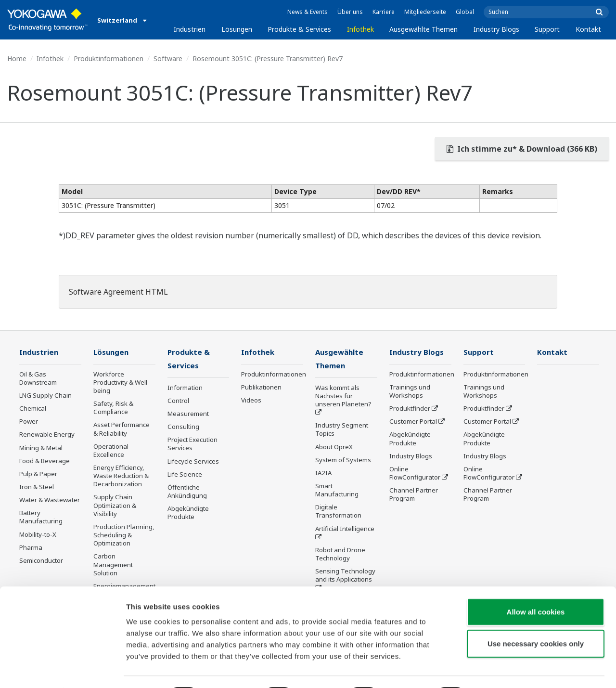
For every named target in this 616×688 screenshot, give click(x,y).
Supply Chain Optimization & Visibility (115, 506)
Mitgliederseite (425, 12)
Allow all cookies (536, 586)
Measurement (188, 415)
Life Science (185, 475)
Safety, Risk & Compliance (113, 408)
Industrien (190, 29)
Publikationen (261, 388)
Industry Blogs (496, 29)
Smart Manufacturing (337, 491)
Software (168, 58)
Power (29, 422)
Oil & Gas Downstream (38, 379)
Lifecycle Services (193, 462)
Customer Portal (413, 422)
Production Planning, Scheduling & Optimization (124, 535)
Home (17, 58)
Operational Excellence (111, 451)
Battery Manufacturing (41, 517)
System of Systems (343, 461)
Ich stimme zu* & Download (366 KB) (522, 149)
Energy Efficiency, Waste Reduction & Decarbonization (121, 476)
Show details (505, 669)
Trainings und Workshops (410, 392)
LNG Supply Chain (45, 396)
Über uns (350, 12)
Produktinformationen (109, 58)
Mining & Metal (41, 448)
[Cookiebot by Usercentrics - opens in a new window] (62, 669)
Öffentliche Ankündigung (187, 492)
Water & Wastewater (50, 500)
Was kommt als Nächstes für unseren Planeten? (343, 397)
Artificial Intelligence (345, 530)
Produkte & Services (299, 29)
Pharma (31, 548)
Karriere (384, 12)
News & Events (308, 12)
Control (178, 402)
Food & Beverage (45, 461)
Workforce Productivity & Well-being (122, 383)
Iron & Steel (37, 487)
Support (547, 29)
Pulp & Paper (38, 474)
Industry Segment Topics (342, 430)
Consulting (183, 428)
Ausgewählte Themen (423, 29)
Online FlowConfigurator (415, 474)
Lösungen (237, 29)
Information (185, 389)
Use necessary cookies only (536, 617)
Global (465, 12)
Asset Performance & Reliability (122, 429)
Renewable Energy (47, 435)
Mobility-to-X (38, 535)
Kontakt (588, 29)
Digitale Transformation (338, 512)
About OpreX (334, 447)
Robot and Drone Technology (340, 555)
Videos (251, 401)
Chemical (33, 409)
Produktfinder (410, 409)
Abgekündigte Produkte (188, 513)
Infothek (360, 29)
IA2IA (323, 474)
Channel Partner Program (414, 495)
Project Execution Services (192, 445)
